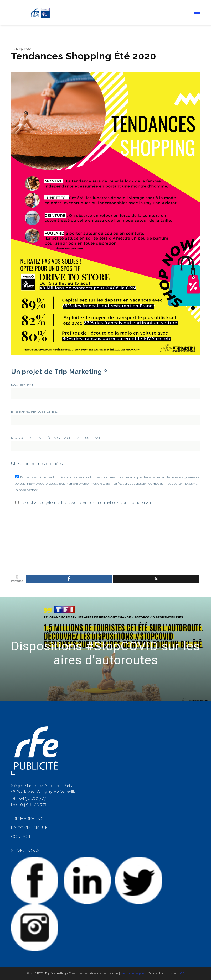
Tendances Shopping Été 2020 (84, 56)
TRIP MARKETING (27, 819)
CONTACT (21, 837)
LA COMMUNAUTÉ (29, 828)
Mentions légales (133, 973)
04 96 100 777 (33, 798)
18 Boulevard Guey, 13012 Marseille (44, 792)
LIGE (181, 973)
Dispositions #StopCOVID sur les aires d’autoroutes (105, 653)
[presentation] (33, 532)
